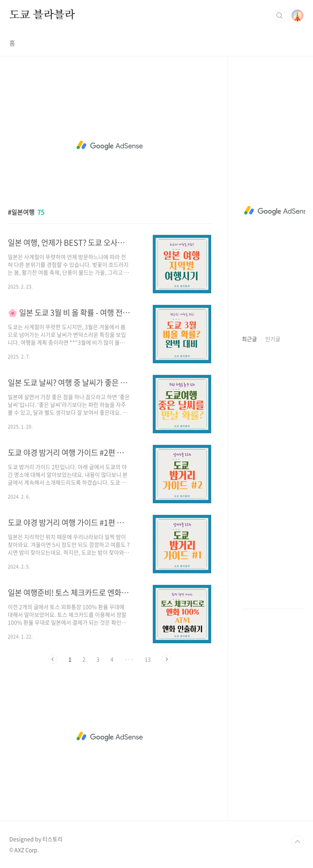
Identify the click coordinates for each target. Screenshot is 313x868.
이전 (53, 659)
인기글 (273, 339)
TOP (297, 842)
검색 (280, 16)
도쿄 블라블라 (42, 15)
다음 (166, 659)
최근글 (249, 339)
